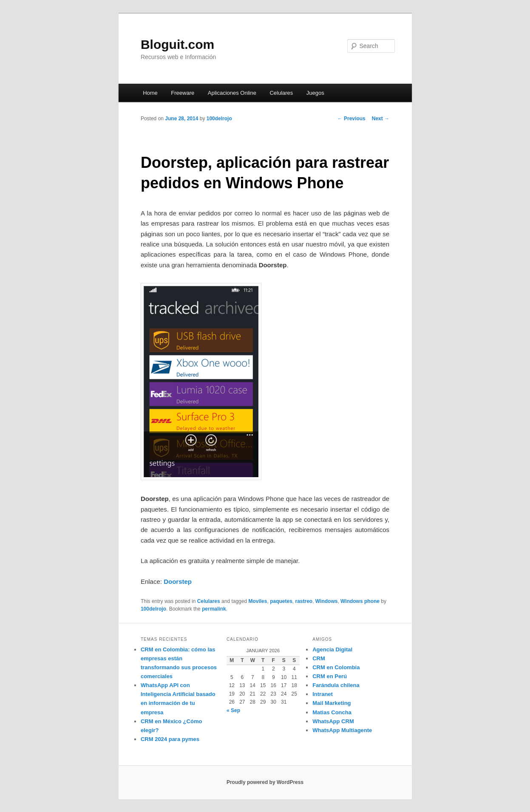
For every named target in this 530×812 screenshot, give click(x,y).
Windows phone (360, 601)
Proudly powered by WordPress (265, 782)
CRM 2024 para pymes (170, 739)
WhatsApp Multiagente (342, 730)
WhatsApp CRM (333, 721)
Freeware (183, 93)
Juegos (315, 93)
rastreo (304, 601)
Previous (351, 119)
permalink (214, 609)
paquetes (281, 601)
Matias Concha (332, 712)
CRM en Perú (330, 676)
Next (381, 119)
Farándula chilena (336, 685)
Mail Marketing (332, 703)
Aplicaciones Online (232, 93)
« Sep (233, 710)
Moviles (258, 601)
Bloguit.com (177, 44)
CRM (319, 658)
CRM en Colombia (336, 667)
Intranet (323, 694)
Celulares (281, 93)
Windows (327, 601)
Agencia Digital (332, 649)
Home (150, 93)
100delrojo (219, 119)
